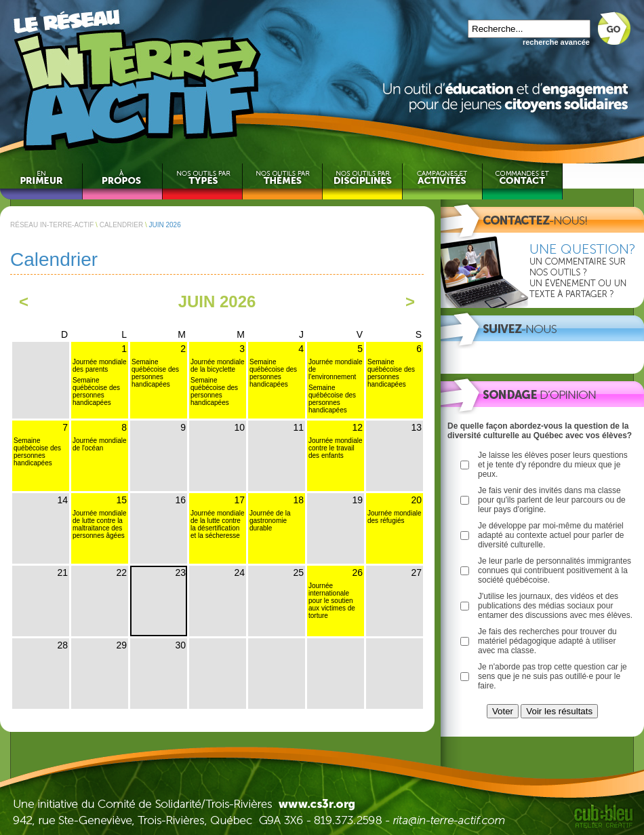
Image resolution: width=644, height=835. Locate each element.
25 (298, 572)
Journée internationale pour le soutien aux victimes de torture (332, 601)
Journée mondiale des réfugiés (395, 517)
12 (357, 427)
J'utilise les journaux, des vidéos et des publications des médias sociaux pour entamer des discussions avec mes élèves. (555, 606)
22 (121, 572)
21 (62, 572)
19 (357, 500)
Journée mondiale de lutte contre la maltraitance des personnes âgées (100, 524)
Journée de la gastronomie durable (270, 521)
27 (416, 572)
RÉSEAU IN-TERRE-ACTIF (52, 225)
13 (416, 427)
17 (239, 500)
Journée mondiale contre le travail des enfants (336, 448)
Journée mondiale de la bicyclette (218, 366)
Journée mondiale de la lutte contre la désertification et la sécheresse (218, 524)
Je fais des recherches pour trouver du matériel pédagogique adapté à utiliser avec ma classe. (547, 641)
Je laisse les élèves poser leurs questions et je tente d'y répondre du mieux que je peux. (553, 465)
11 (298, 427)
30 (180, 645)
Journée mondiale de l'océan (100, 444)
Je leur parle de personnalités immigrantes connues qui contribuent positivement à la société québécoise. (555, 570)
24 (239, 572)
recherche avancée (556, 42)
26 (357, 572)
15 (121, 500)
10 (239, 427)
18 (298, 500)
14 (62, 500)
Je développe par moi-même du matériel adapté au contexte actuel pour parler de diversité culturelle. (551, 535)
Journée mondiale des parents (100, 366)
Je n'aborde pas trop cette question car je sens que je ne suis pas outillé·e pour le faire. (552, 676)
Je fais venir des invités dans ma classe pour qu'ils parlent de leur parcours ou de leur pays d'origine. (552, 500)
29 (121, 645)
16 (180, 500)
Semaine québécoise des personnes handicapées (96, 391)
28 (62, 645)
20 (416, 500)
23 (180, 572)
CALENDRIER (121, 225)
